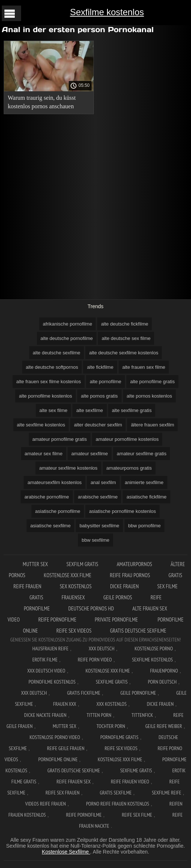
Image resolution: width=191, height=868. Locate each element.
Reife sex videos (74, 631)
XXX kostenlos (112, 704)
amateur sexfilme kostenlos (68, 468)
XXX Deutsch (102, 649)
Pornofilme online (58, 759)
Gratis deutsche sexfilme (138, 631)
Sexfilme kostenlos (107, 12)
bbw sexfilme (95, 540)
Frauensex (73, 597)
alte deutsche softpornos (52, 367)
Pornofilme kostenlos (52, 682)
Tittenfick (142, 715)
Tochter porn (111, 726)
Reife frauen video (130, 782)
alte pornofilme (105, 382)
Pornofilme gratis (119, 737)
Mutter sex (35, 564)
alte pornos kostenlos (149, 396)
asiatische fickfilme (146, 497)
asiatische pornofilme (58, 511)
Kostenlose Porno (154, 649)
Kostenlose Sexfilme (66, 852)
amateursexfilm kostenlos (54, 482)
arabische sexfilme (98, 497)
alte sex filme (54, 410)
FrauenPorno (164, 671)
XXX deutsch (34, 693)
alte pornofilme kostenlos (45, 396)
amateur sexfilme (90, 454)
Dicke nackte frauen (45, 715)
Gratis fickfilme (83, 693)
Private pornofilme (117, 619)
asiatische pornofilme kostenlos (122, 511)
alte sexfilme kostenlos (41, 425)
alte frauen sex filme (144, 367)
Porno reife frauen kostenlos (118, 804)
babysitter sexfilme (99, 526)
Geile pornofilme (138, 693)
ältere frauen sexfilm (152, 425)
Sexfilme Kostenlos (152, 660)
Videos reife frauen (45, 804)
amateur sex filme (44, 454)
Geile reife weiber (163, 726)
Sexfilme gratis (112, 682)
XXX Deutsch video (46, 671)
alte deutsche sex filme (126, 338)
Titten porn (99, 715)
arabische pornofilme (47, 497)
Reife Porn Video (95, 660)
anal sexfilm (103, 482)
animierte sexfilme (144, 482)
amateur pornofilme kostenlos (127, 439)
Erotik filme (45, 660)
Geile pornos (118, 597)
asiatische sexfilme (50, 526)
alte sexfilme (89, 410)
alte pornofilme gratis (152, 382)
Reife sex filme (137, 815)
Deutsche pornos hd (91, 608)
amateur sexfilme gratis (141, 454)
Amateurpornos (134, 564)
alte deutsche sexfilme (57, 353)
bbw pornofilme (144, 526)
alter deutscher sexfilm (98, 425)
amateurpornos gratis (129, 468)
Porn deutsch (162, 682)
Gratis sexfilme (116, 793)
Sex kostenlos (76, 586)
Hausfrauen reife (50, 649)
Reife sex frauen (62, 793)
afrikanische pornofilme (68, 324)
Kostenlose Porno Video (55, 737)
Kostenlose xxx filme (68, 575)
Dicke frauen (125, 586)
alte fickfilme (100, 367)
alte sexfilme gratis (132, 410)
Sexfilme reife (167, 793)
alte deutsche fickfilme (125, 324)
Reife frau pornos (130, 575)
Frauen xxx (65, 704)
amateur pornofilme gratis (60, 439)
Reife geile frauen (66, 748)
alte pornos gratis (99, 396)
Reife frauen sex (74, 782)
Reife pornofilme (57, 619)
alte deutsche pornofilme (67, 338)
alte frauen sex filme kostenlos (49, 382)
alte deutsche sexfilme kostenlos (124, 353)
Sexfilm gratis (82, 564)
